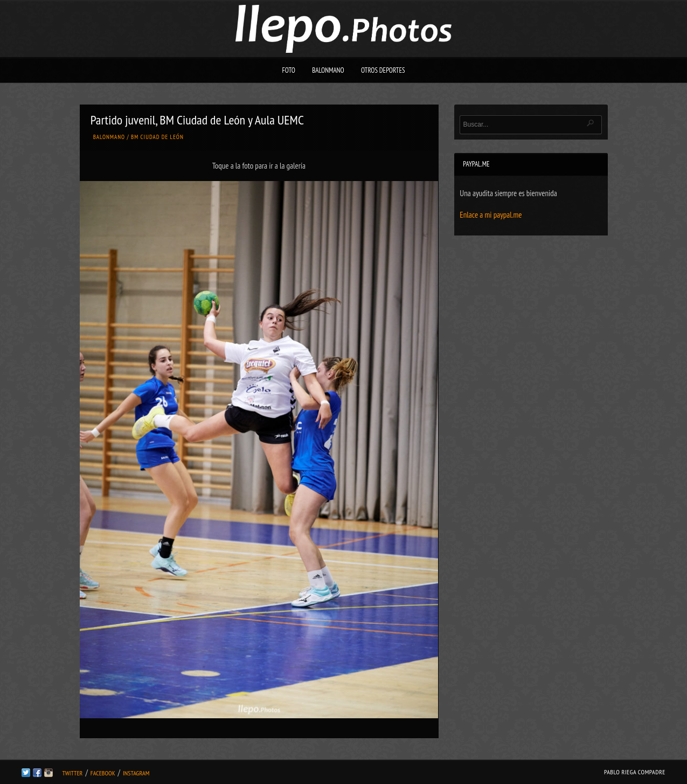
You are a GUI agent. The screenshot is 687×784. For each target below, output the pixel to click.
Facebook (103, 773)
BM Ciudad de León (157, 137)
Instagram (136, 773)
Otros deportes (383, 70)
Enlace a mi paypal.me (491, 215)
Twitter (72, 773)
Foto (289, 70)
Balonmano (328, 70)
